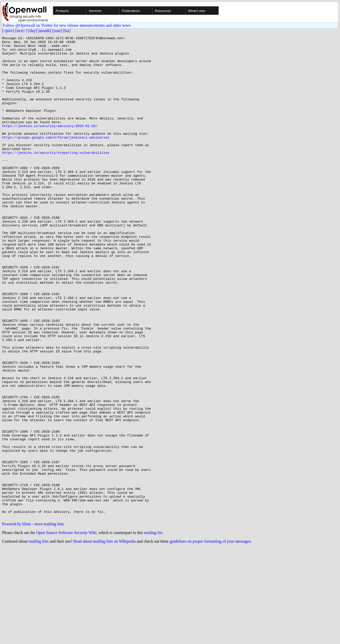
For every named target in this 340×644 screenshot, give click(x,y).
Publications (131, 11)
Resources (163, 11)
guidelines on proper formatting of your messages (210, 638)
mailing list (153, 629)
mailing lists (39, 638)
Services (95, 11)
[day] (33, 31)
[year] (57, 31)
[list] (67, 31)
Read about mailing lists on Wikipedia (104, 638)
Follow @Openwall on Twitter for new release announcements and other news (67, 25)
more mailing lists (49, 620)
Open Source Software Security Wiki (66, 629)
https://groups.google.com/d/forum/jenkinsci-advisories (56, 158)
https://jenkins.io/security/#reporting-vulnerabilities (56, 176)
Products (62, 11)
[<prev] (8, 31)
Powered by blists (17, 620)
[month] (45, 31)
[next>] (21, 31)
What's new (197, 11)
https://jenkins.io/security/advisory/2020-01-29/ (50, 144)
